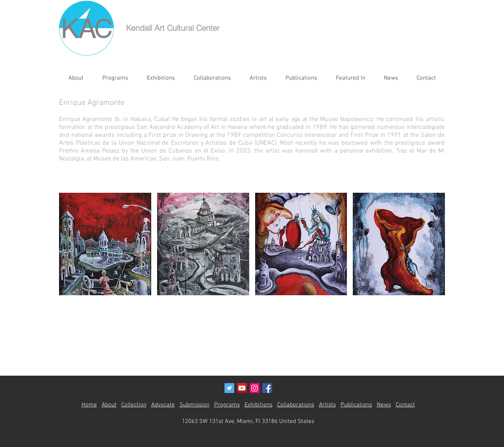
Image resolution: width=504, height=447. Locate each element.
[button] (105, 244)
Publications (356, 405)
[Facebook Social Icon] (267, 388)
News (384, 405)
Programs (227, 405)
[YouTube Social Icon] (242, 388)
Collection (134, 405)
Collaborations (296, 405)
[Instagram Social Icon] (255, 388)
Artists (327, 405)
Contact (405, 405)
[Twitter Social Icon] (229, 388)
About (109, 405)
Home (89, 405)
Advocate (163, 405)
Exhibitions (258, 405)
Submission (195, 405)
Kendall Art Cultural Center (173, 28)
